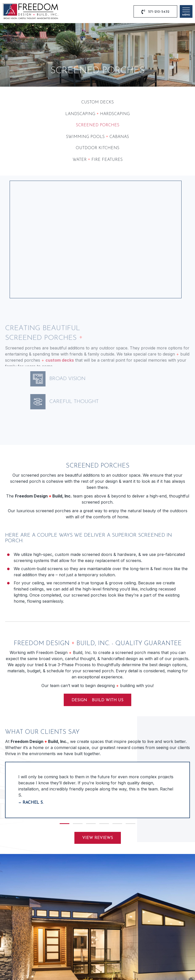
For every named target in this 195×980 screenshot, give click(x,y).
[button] (64, 719)
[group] (97, 686)
